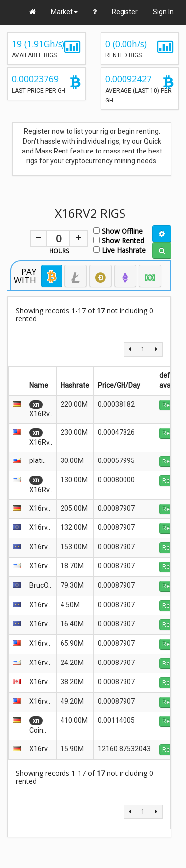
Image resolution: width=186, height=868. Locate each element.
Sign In (163, 12)
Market (64, 12)
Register (125, 12)
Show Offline (118, 230)
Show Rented (119, 240)
